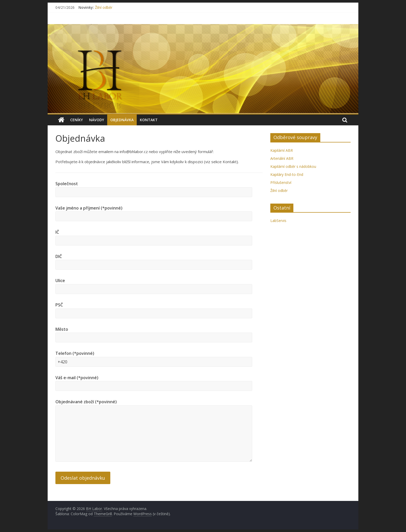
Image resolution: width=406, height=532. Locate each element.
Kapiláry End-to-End (287, 174)
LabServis (278, 221)
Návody (97, 120)
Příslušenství (281, 182)
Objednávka (122, 120)
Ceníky (77, 120)
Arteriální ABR (282, 158)
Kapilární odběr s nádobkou (293, 166)
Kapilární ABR (282, 150)
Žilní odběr (104, 7)
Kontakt (149, 120)
